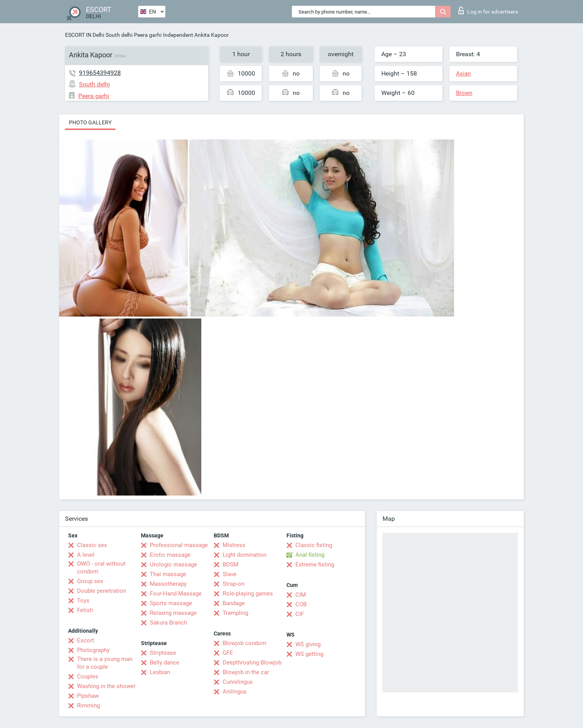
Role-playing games (248, 594)
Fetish (85, 610)
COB (301, 604)
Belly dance (165, 663)
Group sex (90, 581)
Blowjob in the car (246, 672)
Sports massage (171, 603)
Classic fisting (314, 545)
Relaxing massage (173, 613)
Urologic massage (173, 565)
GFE (228, 653)
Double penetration (102, 591)
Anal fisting (310, 555)
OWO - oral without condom (101, 568)
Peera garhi (148, 35)
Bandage (234, 603)
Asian (463, 74)
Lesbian (160, 672)
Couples (88, 676)
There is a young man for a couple (105, 663)
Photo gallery (90, 122)
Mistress (234, 545)
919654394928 (100, 73)
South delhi (119, 35)
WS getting (309, 654)
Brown (464, 93)
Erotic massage (170, 555)
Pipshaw (88, 696)
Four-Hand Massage (176, 594)
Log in (488, 10)
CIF (300, 614)
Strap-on (233, 584)
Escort (86, 640)
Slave (230, 574)
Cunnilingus (238, 682)
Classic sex (92, 545)
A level (86, 555)
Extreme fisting (315, 565)
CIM (301, 595)
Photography (93, 650)
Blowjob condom (244, 643)
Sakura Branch (168, 623)
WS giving (308, 644)
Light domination (244, 555)
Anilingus (235, 692)
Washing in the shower (106, 686)
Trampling (235, 613)
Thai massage (168, 574)
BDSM (231, 565)
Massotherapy (168, 584)
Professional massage (179, 545)
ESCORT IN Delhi (85, 35)
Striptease (163, 653)
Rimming (88, 706)
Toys (83, 601)
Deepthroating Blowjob (252, 663)
